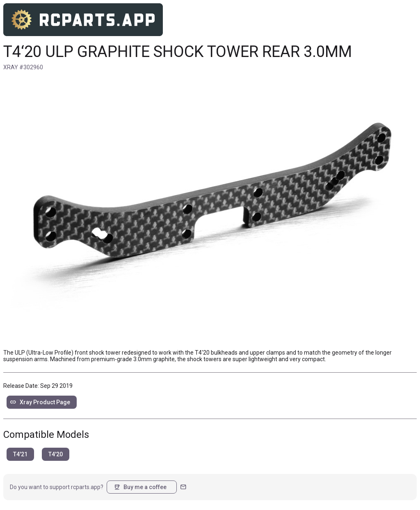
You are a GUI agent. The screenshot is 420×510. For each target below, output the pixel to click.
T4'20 (56, 454)
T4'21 (20, 454)
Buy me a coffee (140, 487)
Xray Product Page (40, 402)
